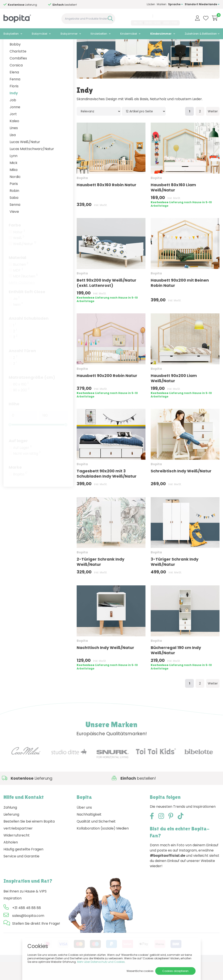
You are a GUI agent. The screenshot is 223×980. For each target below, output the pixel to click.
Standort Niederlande (202, 4)
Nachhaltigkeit (89, 832)
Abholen (11, 860)
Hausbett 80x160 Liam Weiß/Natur (173, 205)
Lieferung (11, 832)
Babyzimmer (69, 34)
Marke (15, 485)
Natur (19, 250)
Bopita (20, 492)
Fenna (15, 97)
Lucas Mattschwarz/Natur (32, 167)
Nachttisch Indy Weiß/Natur (105, 666)
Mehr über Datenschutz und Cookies (101, 962)
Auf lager (18, 459)
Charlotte (18, 69)
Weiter (213, 129)
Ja (16, 317)
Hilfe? (19, 5)
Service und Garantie (21, 874)
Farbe (15, 243)
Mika (14, 188)
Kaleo (14, 139)
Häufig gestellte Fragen (23, 867)
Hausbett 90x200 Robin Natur (107, 394)
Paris (14, 202)
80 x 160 (21, 402)
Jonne (15, 125)
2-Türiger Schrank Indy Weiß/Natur (101, 580)
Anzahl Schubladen (29, 336)
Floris (14, 104)
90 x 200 (21, 408)
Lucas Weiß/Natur (25, 160)
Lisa (13, 153)
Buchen (21, 283)
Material (17, 276)
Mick (14, 181)
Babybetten (11, 34)
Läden (151, 4)
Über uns (84, 825)
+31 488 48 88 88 (140, 16)
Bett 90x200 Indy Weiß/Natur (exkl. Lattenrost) (106, 301)
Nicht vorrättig (27, 472)
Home (8, 45)
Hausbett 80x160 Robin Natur (106, 203)
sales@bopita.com (167, 16)
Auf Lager (22, 466)
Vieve (14, 230)
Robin (14, 209)
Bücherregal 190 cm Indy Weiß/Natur (176, 668)
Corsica (16, 83)
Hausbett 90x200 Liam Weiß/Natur (174, 396)
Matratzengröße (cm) (32, 395)
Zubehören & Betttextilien (201, 34)
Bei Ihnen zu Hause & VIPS (25, 909)
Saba (14, 216)
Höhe (14, 422)
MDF (18, 289)
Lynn (14, 174)
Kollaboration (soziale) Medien (103, 846)
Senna (15, 223)
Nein (18, 323)
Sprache (176, 4)
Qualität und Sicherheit (96, 839)
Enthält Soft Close (27, 310)
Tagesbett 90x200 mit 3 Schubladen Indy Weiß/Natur (107, 492)
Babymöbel (40, 34)
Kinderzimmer (161, 34)
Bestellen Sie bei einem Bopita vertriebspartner (29, 843)
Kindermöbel (129, 34)
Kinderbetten (99, 34)
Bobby (15, 62)
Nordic (15, 195)
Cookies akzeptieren (175, 971)
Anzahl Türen (22, 369)
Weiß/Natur (25, 262)
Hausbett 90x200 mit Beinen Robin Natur (180, 301)
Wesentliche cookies (140, 971)
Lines (14, 146)
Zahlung (10, 825)
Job (13, 118)
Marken (162, 4)
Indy (14, 111)
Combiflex (18, 76)
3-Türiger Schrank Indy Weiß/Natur (175, 580)
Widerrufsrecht (17, 853)
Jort (13, 132)
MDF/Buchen (25, 294)
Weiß (19, 256)
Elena (14, 90)
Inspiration (13, 916)
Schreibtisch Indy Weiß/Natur (181, 489)
